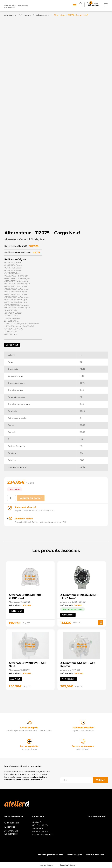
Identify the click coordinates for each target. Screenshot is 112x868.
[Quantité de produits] (12, 498)
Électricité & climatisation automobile (16, 6)
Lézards (67, 865)
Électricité (10, 827)
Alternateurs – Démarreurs (12, 832)
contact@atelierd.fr (43, 834)
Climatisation (12, 823)
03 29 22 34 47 (40, 831)
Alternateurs (43, 15)
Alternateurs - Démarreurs (18, 15)
